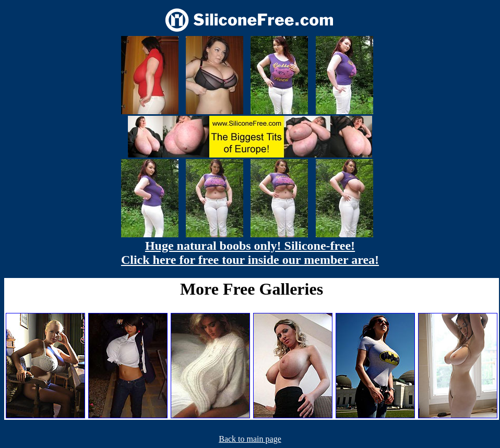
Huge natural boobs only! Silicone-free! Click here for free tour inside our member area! (250, 253)
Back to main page (250, 439)
